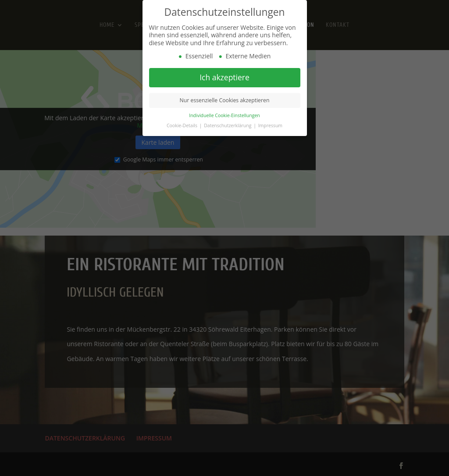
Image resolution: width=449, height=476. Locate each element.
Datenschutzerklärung (228, 125)
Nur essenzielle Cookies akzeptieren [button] (225, 100)
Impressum (270, 125)
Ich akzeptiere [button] (224, 77)
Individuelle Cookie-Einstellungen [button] (224, 115)
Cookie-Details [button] (183, 125)
